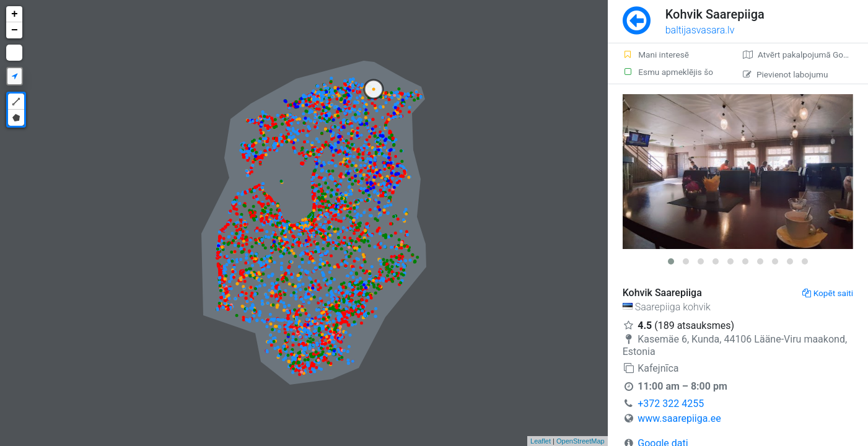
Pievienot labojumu (785, 74)
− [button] (15, 30)
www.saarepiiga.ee (679, 418)
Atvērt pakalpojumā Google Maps (805, 55)
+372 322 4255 (671, 404)
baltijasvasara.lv (700, 30)
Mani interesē (656, 55)
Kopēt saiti (828, 293)
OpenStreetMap (581, 441)
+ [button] (15, 14)
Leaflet (541, 441)
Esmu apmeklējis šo (668, 72)
